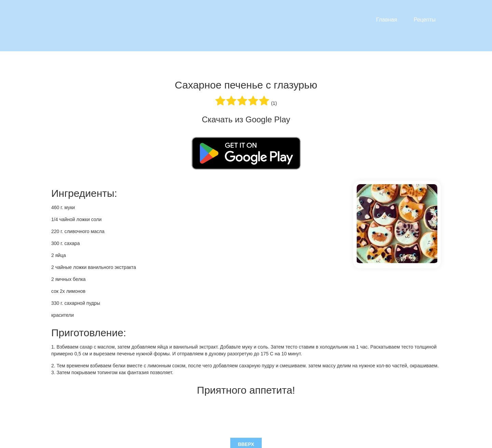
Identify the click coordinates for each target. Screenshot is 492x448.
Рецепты (425, 20)
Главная (387, 20)
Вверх (246, 414)
